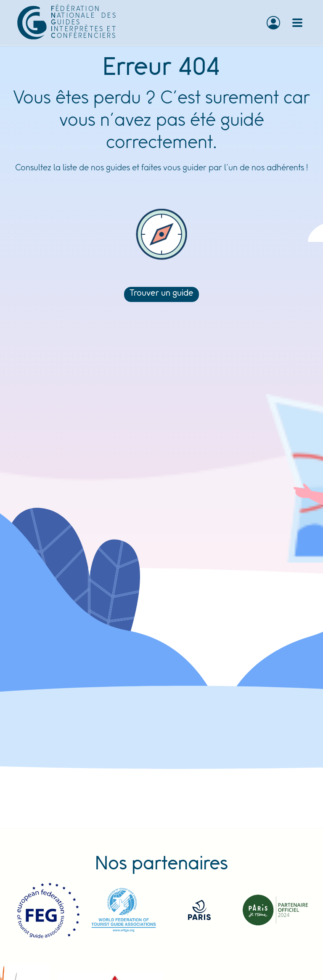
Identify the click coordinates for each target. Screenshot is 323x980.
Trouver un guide (161, 294)
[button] (273, 23)
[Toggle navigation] (297, 23)
